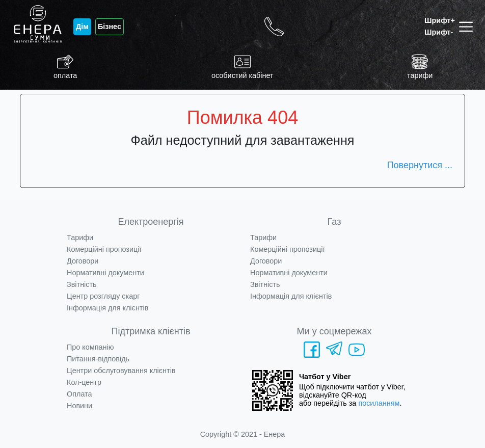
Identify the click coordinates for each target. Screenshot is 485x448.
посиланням (379, 403)
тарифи (420, 67)
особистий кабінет (242, 67)
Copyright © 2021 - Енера (243, 434)
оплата (65, 67)
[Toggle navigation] (468, 27)
